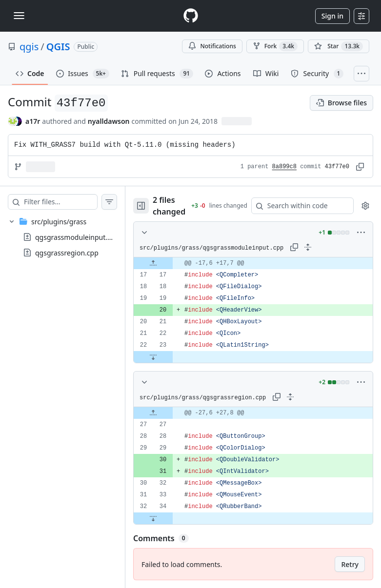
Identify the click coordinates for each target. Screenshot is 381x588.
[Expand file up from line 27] (160, 413)
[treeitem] (66, 237)
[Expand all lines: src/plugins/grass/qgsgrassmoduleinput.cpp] (315, 247)
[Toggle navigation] (19, 16)
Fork (275, 46)
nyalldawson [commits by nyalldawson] (109, 121)
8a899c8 (284, 167)
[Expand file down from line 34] (160, 518)
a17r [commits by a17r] (33, 121)
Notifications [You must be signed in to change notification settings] (212, 46)
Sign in (332, 16)
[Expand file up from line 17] (160, 263)
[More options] (361, 233)
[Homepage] (191, 16)
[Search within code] (301, 206)
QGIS (58, 47)
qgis (29, 47)
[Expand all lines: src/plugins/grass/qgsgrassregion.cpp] (297, 397)
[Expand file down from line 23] (160, 357)
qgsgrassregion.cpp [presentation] (67, 253)
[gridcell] (257, 263)
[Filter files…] (64, 202)
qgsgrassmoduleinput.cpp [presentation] (77, 237)
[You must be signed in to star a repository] (339, 46)
